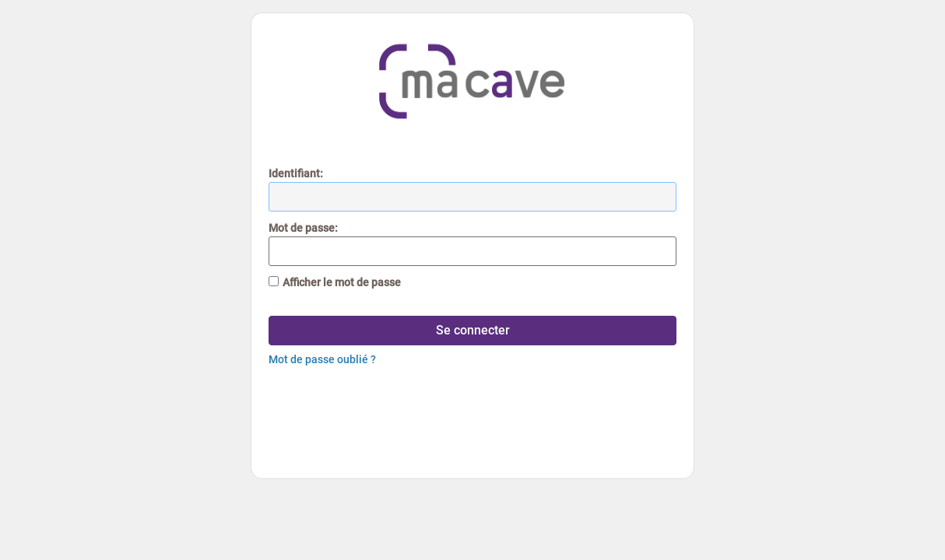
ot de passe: (303, 228)
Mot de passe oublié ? (322, 359)
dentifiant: (296, 173)
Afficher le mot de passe (342, 282)
